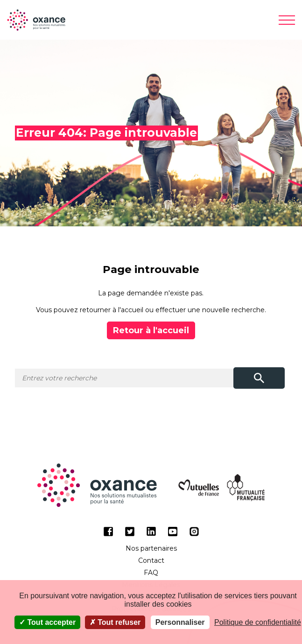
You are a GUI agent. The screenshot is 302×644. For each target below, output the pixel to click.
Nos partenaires (151, 548)
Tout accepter (47, 622)
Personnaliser (180, 622)
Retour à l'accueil (151, 330)
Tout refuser (115, 622)
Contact (151, 560)
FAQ (151, 573)
